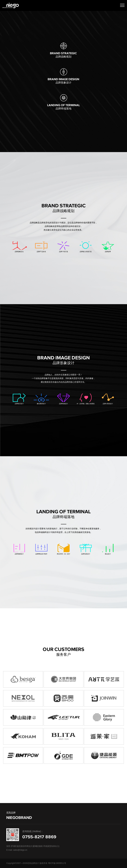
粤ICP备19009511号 (57, 863)
